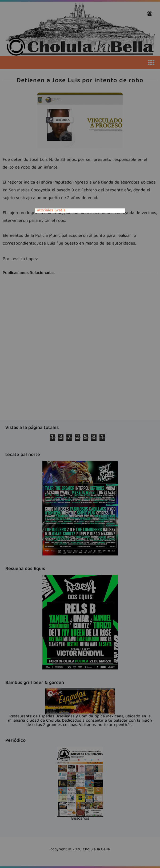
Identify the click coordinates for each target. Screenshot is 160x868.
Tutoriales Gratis (50, 211)
